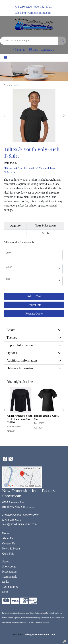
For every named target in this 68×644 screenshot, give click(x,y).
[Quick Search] (29, 41)
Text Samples (10, 587)
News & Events (11, 548)
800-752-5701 (43, 7)
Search (6, 561)
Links (5, 582)
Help (5, 592)
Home (6, 533)
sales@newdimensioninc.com (33, 13)
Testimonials (10, 577)
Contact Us (9, 543)
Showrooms (9, 566)
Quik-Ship (8, 554)
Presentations (10, 572)
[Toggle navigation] (6, 58)
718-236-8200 (23, 7)
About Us (8, 538)
